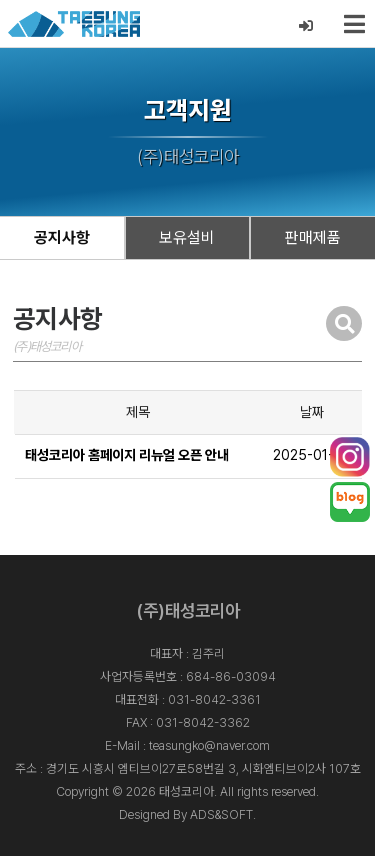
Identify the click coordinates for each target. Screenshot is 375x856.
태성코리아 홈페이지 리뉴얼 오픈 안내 (127, 455)
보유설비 (187, 237)
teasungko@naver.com (209, 745)
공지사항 (62, 237)
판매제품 (313, 237)
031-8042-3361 (214, 699)
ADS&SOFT (221, 814)
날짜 (312, 412)
